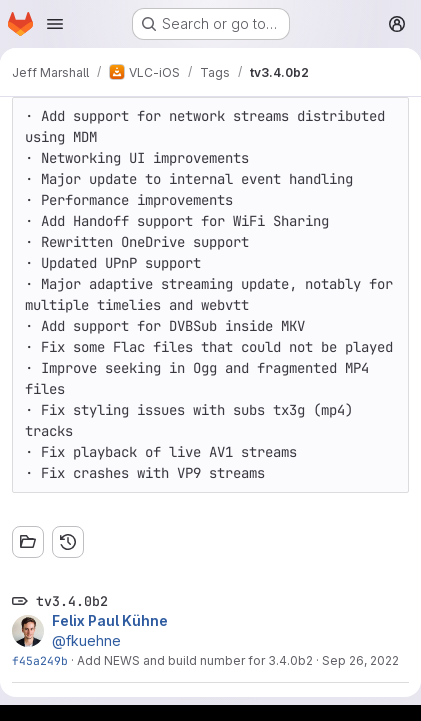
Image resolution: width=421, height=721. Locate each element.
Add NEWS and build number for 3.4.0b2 (195, 660)
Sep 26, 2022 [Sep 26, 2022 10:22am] (360, 660)
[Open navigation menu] (55, 24)
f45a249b (40, 660)
